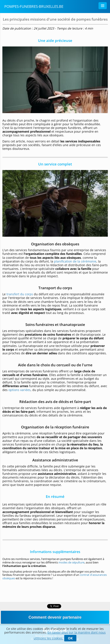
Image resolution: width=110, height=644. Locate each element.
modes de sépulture (71, 562)
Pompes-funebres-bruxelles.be (34, 6)
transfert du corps (20, 294)
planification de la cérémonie (75, 261)
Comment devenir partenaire (55, 617)
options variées (20, 390)
